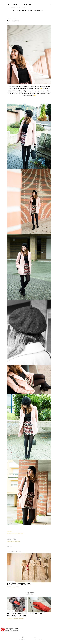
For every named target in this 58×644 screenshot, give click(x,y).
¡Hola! (38, 11)
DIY (18, 11)
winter (22, 534)
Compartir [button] (10, 531)
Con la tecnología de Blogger (29, 637)
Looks (14, 11)
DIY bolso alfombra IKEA (19, 584)
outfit (19, 534)
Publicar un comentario (14, 541)
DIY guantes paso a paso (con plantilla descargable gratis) (26, 615)
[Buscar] (50, 4)
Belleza (22, 11)
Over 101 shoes (22, 5)
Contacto (33, 11)
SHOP (27, 11)
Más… (43, 11)
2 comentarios (16, 587)
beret (13, 534)
